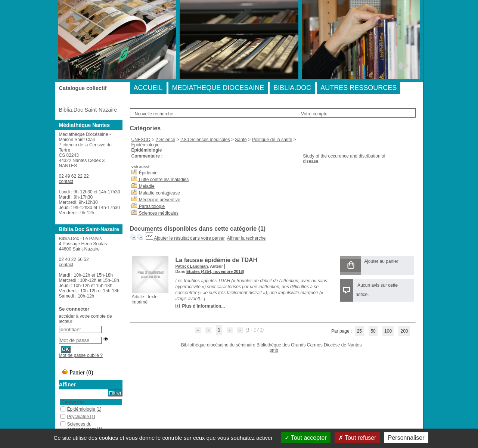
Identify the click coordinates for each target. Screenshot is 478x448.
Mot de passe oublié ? (81, 355)
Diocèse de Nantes (343, 345)
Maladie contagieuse (159, 193)
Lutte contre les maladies (164, 180)
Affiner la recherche (246, 238)
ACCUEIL (148, 88)
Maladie (147, 186)
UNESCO (141, 140)
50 (373, 331)
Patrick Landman (192, 266)
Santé (241, 140)
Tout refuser (357, 438)
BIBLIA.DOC (292, 88)
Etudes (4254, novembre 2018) (215, 271)
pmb (274, 350)
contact (66, 181)
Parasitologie (152, 206)
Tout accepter (306, 438)
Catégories (73, 402)
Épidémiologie (145, 145)
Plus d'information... (204, 306)
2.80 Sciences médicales (205, 140)
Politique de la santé (272, 140)
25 (359, 331)
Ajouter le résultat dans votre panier (189, 238)
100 (388, 331)
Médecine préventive (160, 200)
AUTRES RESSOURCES (358, 88)
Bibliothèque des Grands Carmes (290, 345)
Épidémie (148, 173)
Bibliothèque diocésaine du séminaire (218, 345)
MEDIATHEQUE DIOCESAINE (218, 88)
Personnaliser (406, 438)
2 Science (166, 140)
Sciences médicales (159, 213)
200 (404, 331)
